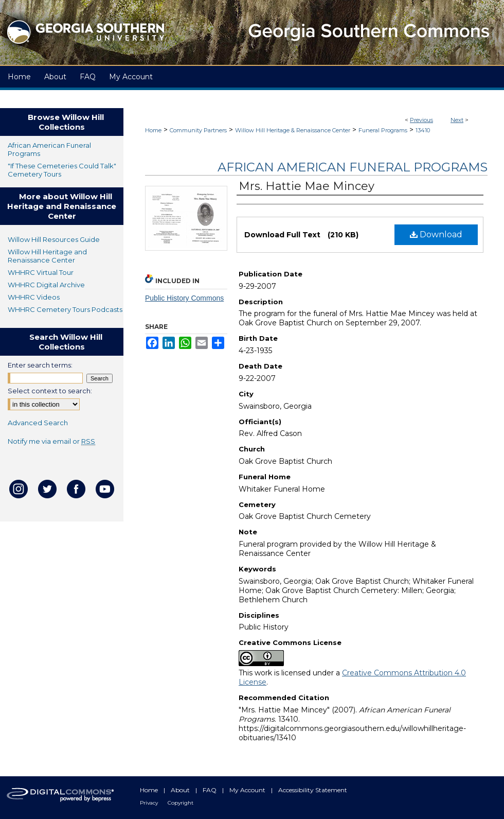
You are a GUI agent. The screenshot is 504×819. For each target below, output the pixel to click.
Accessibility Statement (313, 790)
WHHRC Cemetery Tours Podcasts (65, 309)
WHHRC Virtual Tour (41, 272)
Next (457, 120)
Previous (421, 120)
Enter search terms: (40, 365)
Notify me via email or (51, 441)
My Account (248, 790)
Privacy (150, 803)
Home (153, 130)
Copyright (181, 803)
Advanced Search (38, 423)
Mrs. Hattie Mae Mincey (307, 186)
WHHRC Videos (34, 297)
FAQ (210, 790)
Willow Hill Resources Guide (54, 239)
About (181, 790)
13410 (423, 130)
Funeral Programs (383, 130)
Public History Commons (184, 298)
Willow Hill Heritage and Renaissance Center (47, 256)
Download (436, 234)
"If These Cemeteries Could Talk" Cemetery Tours (62, 170)
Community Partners (198, 130)
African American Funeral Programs (353, 167)
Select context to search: (50, 391)
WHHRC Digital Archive (46, 285)
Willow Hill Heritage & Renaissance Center (293, 130)
